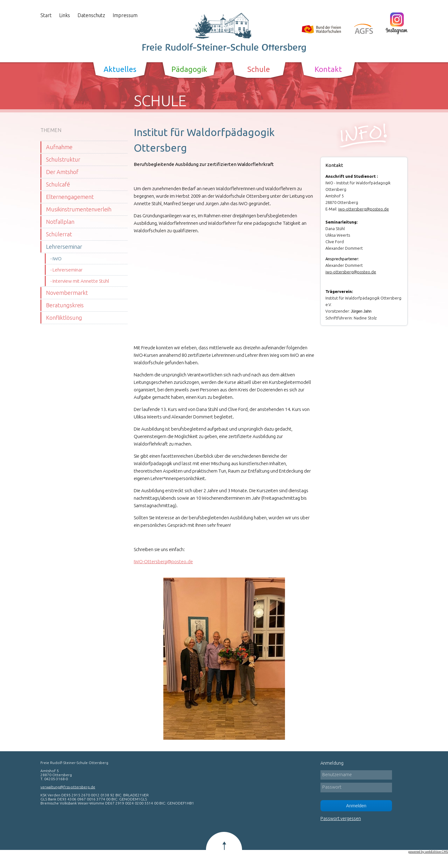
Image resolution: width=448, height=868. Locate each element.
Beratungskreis (65, 305)
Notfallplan (60, 222)
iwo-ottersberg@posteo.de (364, 209)
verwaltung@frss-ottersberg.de (68, 787)
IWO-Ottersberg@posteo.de (163, 561)
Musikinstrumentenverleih (79, 209)
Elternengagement (70, 197)
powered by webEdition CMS (428, 852)
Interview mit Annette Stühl (81, 281)
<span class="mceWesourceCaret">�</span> (221, 288)
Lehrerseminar (64, 247)
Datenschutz (91, 15)
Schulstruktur (63, 159)
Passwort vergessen (341, 818)
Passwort (332, 787)
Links (65, 15)
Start (46, 15)
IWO (57, 259)
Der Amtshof (62, 172)
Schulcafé (58, 184)
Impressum (125, 15)
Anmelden (356, 806)
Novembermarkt (67, 293)
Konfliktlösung (64, 318)
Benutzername (337, 775)
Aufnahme (59, 147)
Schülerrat (59, 234)
